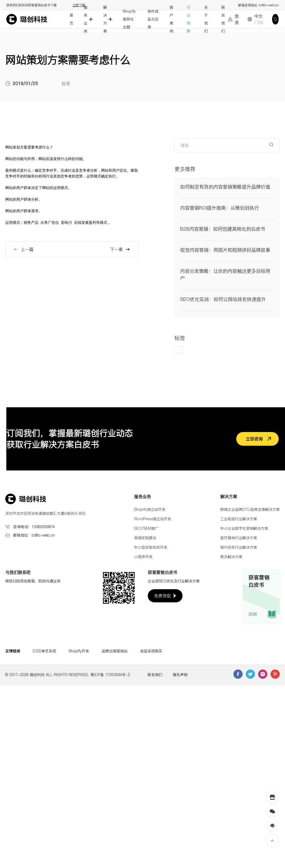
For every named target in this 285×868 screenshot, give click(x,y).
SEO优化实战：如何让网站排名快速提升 (223, 299)
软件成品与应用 (153, 19)
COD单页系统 (44, 651)
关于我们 (206, 19)
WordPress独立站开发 (153, 519)
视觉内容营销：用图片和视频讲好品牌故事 (225, 250)
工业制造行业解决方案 (239, 519)
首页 (71, 19)
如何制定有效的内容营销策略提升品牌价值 (225, 187)
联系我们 (223, 19)
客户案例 (171, 19)
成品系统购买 (151, 651)
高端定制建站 (145, 538)
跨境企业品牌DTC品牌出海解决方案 (250, 509)
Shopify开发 (79, 651)
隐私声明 (180, 675)
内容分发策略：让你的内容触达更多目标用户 (225, 275)
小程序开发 (143, 557)
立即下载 (79, 5)
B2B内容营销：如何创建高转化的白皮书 (223, 229)
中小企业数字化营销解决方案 (244, 528)
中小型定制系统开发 (151, 547)
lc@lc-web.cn (269, 5)
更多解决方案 (231, 557)
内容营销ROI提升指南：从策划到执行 (220, 208)
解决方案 (105, 19)
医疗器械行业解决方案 (239, 538)
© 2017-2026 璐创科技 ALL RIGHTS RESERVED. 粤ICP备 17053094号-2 (68, 675)
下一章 (120, 249)
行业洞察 (189, 19)
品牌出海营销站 (115, 651)
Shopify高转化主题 (129, 19)
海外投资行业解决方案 (239, 547)
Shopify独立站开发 (150, 509)
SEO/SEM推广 (146, 528)
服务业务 (86, 19)
